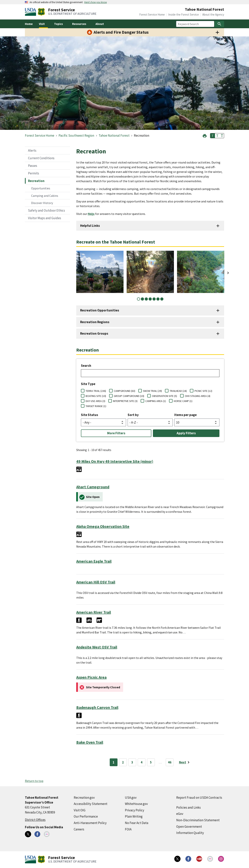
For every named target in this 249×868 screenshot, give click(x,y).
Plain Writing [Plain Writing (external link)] (134, 816)
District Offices (35, 820)
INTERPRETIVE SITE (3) (125, 401)
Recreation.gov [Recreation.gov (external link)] (84, 798)
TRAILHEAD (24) (178, 391)
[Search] (219, 24)
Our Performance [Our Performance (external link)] (86, 816)
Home (29, 24)
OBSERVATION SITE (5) (164, 396)
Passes (33, 166)
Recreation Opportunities (100, 310)
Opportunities (41, 188)
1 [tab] (139, 299)
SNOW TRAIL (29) (152, 391)
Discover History (42, 203)
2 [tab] (142, 299)
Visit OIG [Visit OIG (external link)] (80, 810)
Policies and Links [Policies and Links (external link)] (189, 807)
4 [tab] (150, 299)
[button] (205, 135)
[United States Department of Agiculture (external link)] (31, 12)
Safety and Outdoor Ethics (46, 210)
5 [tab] (154, 299)
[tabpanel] (100, 272)
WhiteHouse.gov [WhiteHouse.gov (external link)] (136, 804)
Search (86, 366)
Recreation (36, 181)
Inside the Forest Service (184, 15)
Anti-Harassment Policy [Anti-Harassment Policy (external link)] (90, 823)
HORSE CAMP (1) (183, 401)
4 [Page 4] (142, 762)
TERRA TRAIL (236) (96, 391)
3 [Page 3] (132, 762)
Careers (79, 829)
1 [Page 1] (114, 762)
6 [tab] (158, 299)
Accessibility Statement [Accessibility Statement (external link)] (91, 804)
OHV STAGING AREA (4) (198, 396)
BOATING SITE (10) (96, 396)
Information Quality (190, 833)
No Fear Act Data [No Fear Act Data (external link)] (137, 823)
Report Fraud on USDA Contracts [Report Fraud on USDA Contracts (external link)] (199, 798)
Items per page (185, 415)
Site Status (89, 415)
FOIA (128, 829)
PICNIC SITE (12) (203, 391)
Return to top (34, 781)
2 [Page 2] (123, 762)
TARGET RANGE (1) (96, 406)
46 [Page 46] (170, 762)
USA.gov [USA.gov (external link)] (131, 798)
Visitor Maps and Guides (45, 218)
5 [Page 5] (151, 762)
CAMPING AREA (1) (156, 401)
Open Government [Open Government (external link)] (189, 827)
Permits (34, 173)
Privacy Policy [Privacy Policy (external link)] (135, 810)
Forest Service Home (152, 15)
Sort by (133, 415)
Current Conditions (41, 158)
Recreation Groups (94, 333)
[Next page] (185, 762)
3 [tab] (146, 299)
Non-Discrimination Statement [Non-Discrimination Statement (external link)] (198, 820)
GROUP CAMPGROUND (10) (129, 396)
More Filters (116, 433)
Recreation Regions (95, 322)
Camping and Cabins (45, 196)
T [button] (213, 136)
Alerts (32, 150)
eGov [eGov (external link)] (180, 814)
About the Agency (213, 15)
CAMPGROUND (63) (124, 391)
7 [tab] (162, 299)
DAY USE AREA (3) (95, 401)
